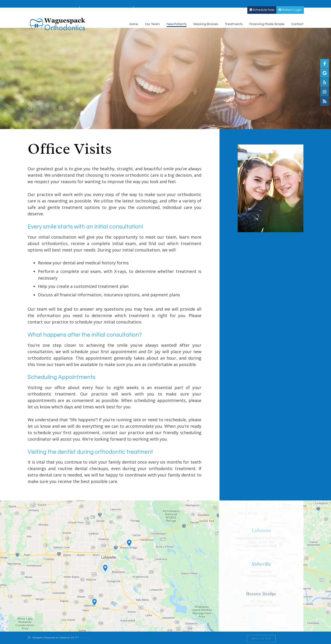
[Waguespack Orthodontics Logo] (57, 18)
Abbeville (92, 4)
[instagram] (325, 92)
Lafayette (37, 4)
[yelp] (325, 82)
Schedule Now (262, 4)
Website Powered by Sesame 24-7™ (53, 638)
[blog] (325, 101)
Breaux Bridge (150, 4)
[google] (325, 73)
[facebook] (325, 64)
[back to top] (261, 638)
